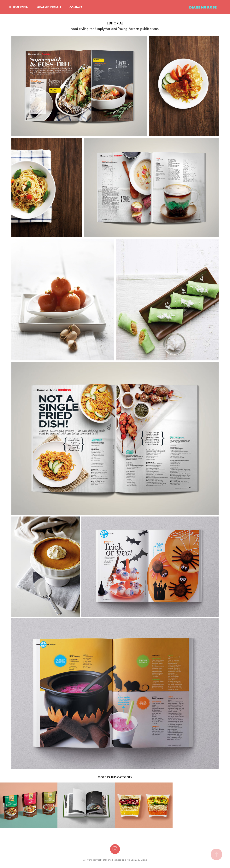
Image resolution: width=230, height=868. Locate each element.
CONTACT (76, 7)
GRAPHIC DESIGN (49, 7)
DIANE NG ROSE (203, 7)
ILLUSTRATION (19, 7)
